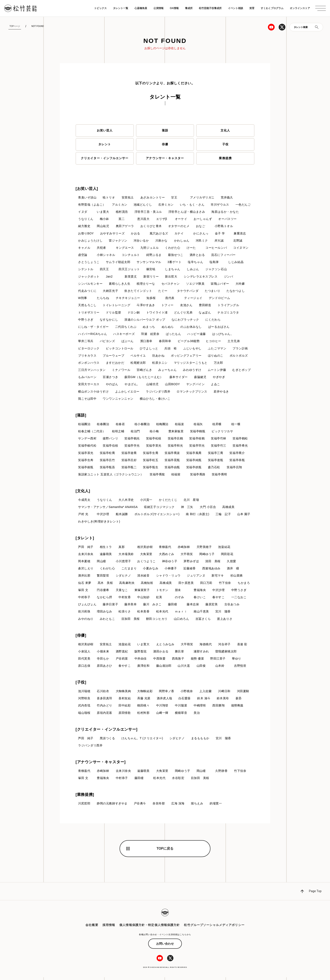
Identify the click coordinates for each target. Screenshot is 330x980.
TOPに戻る (165, 851)
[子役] (81, 685)
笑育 (252, 8)
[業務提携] (85, 797)
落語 (165, 131)
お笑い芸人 (105, 131)
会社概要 (92, 928)
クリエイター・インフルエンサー (105, 158)
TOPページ (15, 26)
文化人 (225, 131)
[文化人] (83, 493)
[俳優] (81, 637)
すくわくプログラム (272, 8)
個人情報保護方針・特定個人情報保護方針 (150, 928)
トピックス (100, 8)
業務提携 (225, 158)
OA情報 (174, 8)
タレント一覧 (121, 8)
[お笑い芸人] (87, 189)
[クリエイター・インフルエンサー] (106, 732)
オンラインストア (300, 8)
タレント (105, 144)
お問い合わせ (165, 946)
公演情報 (158, 8)
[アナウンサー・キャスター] (101, 765)
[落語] (81, 417)
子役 (225, 144)
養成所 (189, 8)
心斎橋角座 (141, 8)
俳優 (165, 144)
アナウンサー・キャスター (165, 158)
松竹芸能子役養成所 (210, 8)
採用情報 (109, 928)
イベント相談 (236, 8)
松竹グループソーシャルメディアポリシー (214, 928)
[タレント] (85, 540)
